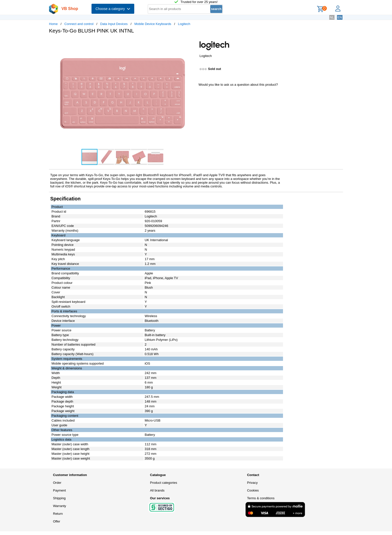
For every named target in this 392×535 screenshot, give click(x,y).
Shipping (59, 498)
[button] (191, 43)
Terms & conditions (261, 498)
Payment (59, 490)
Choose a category (113, 9)
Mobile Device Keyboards (153, 24)
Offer (57, 521)
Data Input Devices (114, 24)
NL (332, 17)
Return (58, 514)
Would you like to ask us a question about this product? (238, 85)
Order (57, 483)
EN (340, 17)
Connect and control (79, 24)
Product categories (163, 483)
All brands (157, 490)
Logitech (184, 24)
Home (53, 24)
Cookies (253, 490)
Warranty (59, 506)
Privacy (252, 483)
